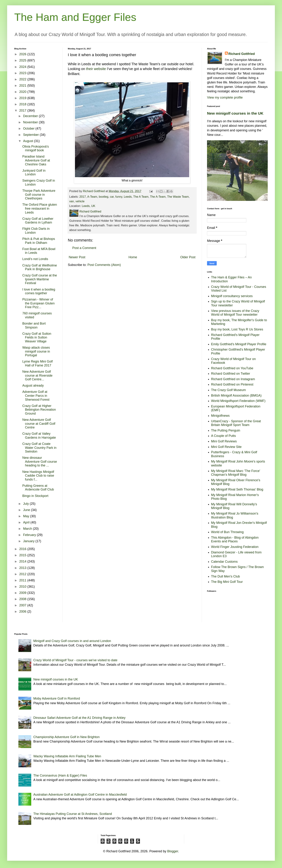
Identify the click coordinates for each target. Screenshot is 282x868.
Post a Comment (84, 248)
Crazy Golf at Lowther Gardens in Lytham (38, 221)
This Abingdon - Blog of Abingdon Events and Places (235, 540)
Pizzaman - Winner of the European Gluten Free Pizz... (38, 303)
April (27, 522)
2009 (23, 593)
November (31, 122)
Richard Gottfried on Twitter (231, 374)
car (112, 197)
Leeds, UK (89, 206)
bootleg (104, 197)
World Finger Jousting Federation (235, 547)
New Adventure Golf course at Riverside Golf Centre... (37, 375)
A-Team (92, 197)
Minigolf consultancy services (232, 296)
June (27, 510)
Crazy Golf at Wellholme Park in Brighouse (40, 267)
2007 (23, 605)
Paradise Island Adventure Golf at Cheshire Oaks (36, 160)
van (72, 201)
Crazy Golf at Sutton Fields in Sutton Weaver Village (37, 337)
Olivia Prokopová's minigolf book (36, 148)
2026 (23, 54)
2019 (23, 98)
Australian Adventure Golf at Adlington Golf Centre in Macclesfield (80, 795)
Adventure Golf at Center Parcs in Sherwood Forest (36, 396)
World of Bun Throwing (227, 532)
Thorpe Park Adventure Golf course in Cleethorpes (39, 195)
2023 (23, 73)
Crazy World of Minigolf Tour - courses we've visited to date (75, 660)
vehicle (80, 201)
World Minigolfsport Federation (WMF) (238, 401)
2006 (23, 612)
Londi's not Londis (35, 259)
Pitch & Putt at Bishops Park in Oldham (39, 241)
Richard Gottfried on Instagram (233, 379)
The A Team (141, 197)
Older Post (188, 257)
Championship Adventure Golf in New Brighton (66, 737)
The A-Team (158, 197)
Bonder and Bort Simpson (34, 325)
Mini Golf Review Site (226, 447)
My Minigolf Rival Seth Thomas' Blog (237, 489)
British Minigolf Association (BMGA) (236, 396)
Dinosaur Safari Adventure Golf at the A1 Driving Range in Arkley (79, 718)
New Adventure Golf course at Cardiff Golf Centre (39, 424)
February (30, 535)
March (28, 529)
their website (96, 69)
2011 (23, 580)
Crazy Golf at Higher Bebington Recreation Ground (39, 410)
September (31, 135)
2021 (23, 86)
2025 (23, 60)
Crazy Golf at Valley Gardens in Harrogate (39, 436)
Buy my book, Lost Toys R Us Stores (237, 329)
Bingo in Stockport (35, 496)
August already (33, 386)
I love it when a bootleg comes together (39, 291)
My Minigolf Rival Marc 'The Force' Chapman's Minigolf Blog (236, 473)
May (27, 516)
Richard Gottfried (242, 54)
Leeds (128, 197)
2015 (23, 555)
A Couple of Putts (224, 436)
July (26, 504)
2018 (23, 104)
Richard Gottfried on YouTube (232, 368)
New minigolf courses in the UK (235, 113)
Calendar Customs (224, 562)
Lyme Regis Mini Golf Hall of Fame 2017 (37, 363)
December (31, 116)
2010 (23, 587)
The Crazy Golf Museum (229, 390)
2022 (23, 79)
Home (133, 257)
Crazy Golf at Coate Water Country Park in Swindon (39, 448)
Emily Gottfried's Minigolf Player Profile (239, 344)
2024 (23, 67)
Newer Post (77, 257)
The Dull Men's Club (226, 576)
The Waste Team (178, 197)
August (28, 141)
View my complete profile (225, 97)
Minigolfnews (220, 416)
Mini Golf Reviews (224, 441)
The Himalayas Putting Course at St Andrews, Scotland (73, 814)
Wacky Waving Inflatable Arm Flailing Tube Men (67, 756)
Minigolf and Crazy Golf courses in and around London (72, 641)
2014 (23, 561)
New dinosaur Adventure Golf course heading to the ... (40, 462)
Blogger (173, 851)
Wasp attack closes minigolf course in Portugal (36, 351)
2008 (23, 599)
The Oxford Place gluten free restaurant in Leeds (40, 208)
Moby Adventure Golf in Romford (57, 698)
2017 (83, 197)
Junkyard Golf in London (34, 173)
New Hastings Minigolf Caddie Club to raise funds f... (38, 476)
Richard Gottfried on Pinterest (232, 384)
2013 (23, 568)
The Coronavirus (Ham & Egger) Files (60, 775)
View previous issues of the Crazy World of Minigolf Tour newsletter (235, 313)
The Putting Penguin (226, 430)
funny (119, 197)
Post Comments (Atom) (104, 265)
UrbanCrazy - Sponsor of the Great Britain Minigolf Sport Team (236, 423)
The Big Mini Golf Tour (227, 582)
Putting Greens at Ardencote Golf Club (38, 488)
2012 (23, 574)
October (29, 129)
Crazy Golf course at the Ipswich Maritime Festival (40, 279)
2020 (23, 92)
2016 (23, 549)
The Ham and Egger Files (75, 17)
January (29, 541)
